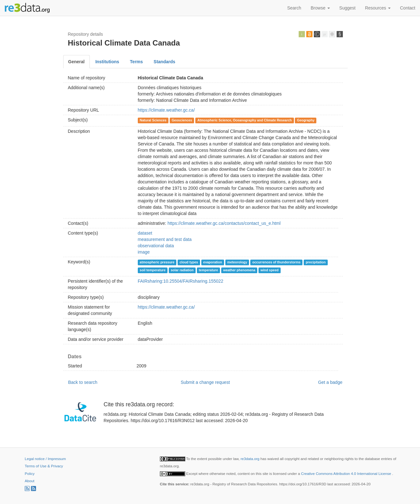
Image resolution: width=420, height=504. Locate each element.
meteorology (237, 262)
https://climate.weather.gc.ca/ (166, 110)
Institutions (107, 62)
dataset (145, 233)
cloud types (189, 262)
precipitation (316, 262)
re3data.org (250, 459)
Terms (136, 62)
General (76, 62)
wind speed (269, 270)
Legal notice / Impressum (45, 459)
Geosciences (182, 120)
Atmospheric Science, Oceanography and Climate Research (244, 120)
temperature (208, 270)
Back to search (83, 382)
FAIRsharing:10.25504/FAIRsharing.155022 (181, 281)
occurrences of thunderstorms (277, 262)
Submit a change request (205, 382)
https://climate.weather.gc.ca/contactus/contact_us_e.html (224, 223)
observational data (156, 246)
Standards (164, 62)
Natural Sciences (153, 120)
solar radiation (182, 270)
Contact (408, 8)
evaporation (213, 262)
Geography (306, 120)
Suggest (347, 8)
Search (294, 8)
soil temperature (153, 270)
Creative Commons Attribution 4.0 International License (347, 473)
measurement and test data (165, 239)
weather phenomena (239, 270)
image (144, 252)
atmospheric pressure (157, 262)
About (29, 481)
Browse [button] (320, 8)
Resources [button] (378, 8)
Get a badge (330, 382)
